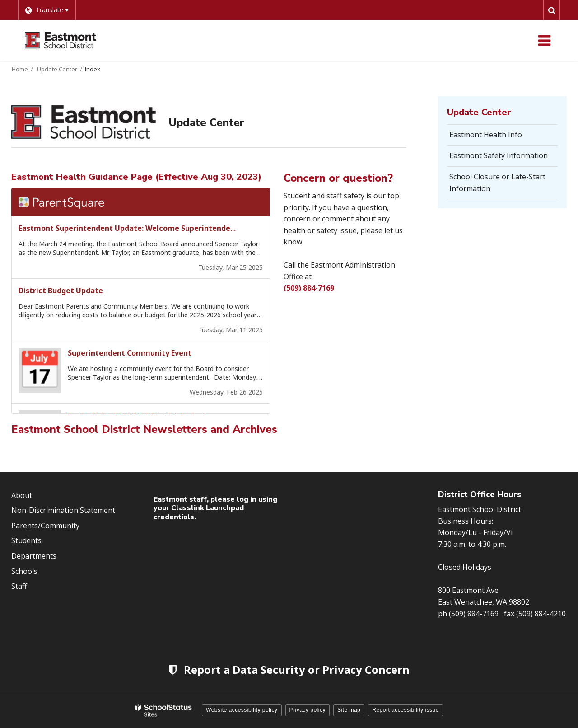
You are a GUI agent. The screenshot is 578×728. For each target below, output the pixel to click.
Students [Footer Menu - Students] (26, 540)
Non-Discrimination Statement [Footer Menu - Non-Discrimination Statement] (63, 510)
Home (20, 69)
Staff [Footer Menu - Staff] (19, 586)
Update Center (57, 69)
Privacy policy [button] (308, 710)
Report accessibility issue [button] (406, 710)
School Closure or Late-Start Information (497, 183)
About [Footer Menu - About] (22, 495)
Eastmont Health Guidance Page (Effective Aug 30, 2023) (136, 177)
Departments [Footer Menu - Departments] (34, 556)
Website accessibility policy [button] (242, 710)
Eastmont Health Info (486, 135)
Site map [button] (349, 710)
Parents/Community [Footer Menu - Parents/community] (45, 526)
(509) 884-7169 (309, 288)
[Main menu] (544, 40)
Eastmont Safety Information (499, 155)
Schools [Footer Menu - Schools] (24, 571)
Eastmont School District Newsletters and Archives (144, 429)
